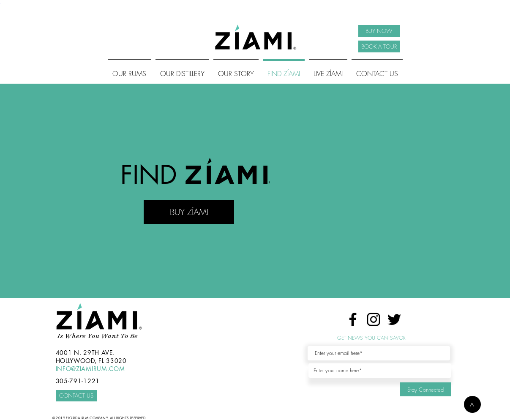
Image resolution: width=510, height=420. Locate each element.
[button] (472, 404)
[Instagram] (374, 319)
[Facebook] (353, 319)
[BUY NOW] (379, 31)
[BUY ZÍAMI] (189, 212)
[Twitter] (394, 319)
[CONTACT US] (76, 396)
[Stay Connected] (425, 389)
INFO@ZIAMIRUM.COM (90, 369)
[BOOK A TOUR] (379, 46)
